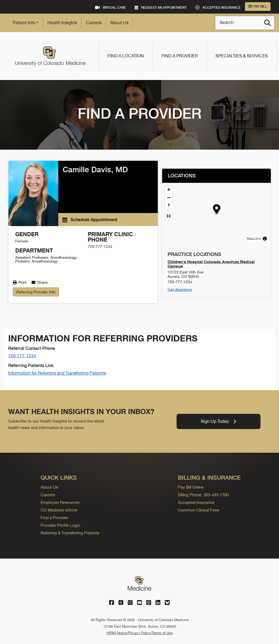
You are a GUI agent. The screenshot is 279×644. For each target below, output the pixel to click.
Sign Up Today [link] (218, 421)
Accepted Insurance (196, 502)
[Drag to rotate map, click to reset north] (169, 205)
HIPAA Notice (117, 633)
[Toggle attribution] (265, 239)
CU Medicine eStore (59, 510)
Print (20, 282)
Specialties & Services (242, 56)
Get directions (180, 289)
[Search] (268, 23)
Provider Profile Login (60, 525)
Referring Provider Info (36, 292)
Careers (94, 23)
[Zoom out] (169, 197)
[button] (216, 210)
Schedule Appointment (90, 220)
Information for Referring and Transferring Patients (57, 373)
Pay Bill (258, 7)
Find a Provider (180, 56)
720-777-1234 (22, 356)
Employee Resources (60, 502)
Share (40, 282)
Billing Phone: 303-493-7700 (203, 495)
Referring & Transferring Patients (70, 533)
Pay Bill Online (191, 487)
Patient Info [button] (24, 23)
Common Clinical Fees (198, 510)
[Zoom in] (169, 189)
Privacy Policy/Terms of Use (151, 633)
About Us (119, 23)
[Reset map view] (169, 216)
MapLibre (254, 239)
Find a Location (126, 56)
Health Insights (62, 23)
